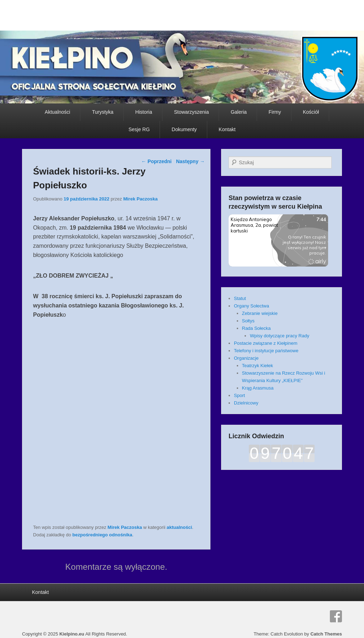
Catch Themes (326, 634)
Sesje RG (139, 129)
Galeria (239, 112)
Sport (239, 395)
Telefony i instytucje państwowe (266, 351)
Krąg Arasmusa (258, 388)
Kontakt (227, 129)
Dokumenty (184, 129)
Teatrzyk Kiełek (258, 366)
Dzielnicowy (246, 403)
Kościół (311, 112)
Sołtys (248, 321)
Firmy (275, 112)
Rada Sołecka (256, 328)
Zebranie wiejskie (260, 313)
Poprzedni (156, 161)
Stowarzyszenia (191, 112)
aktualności (180, 527)
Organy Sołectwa (251, 306)
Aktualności (58, 112)
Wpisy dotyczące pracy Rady (280, 336)
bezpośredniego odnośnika (102, 535)
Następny (190, 161)
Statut (240, 298)
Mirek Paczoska (141, 199)
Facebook (336, 616)
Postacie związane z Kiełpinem (266, 343)
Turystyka (103, 112)
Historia (144, 112)
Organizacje (246, 358)
